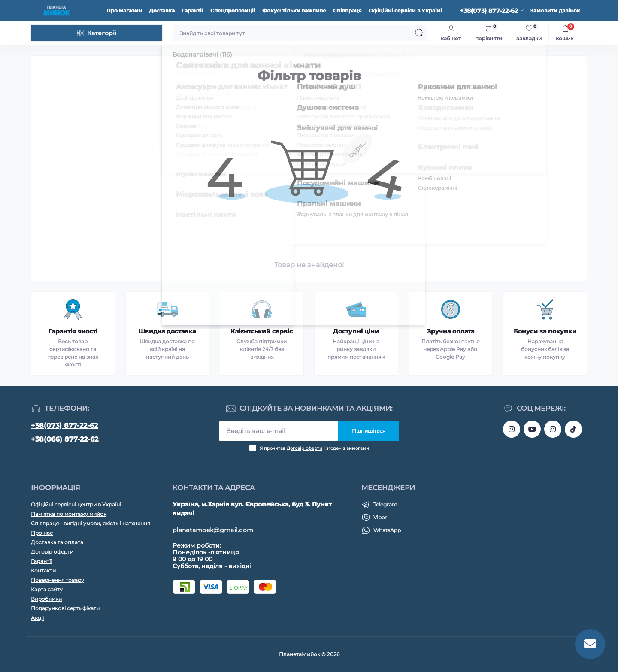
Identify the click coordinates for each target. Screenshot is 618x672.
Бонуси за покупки (545, 331)
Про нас (42, 533)
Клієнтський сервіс (262, 331)
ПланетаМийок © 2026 (309, 654)
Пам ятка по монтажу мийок (69, 514)
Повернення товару (58, 580)
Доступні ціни (356, 331)
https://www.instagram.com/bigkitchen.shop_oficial (512, 429)
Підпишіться (369, 431)
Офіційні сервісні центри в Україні (76, 504)
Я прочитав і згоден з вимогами (314, 448)
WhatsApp (387, 530)
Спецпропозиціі (233, 11)
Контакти (43, 571)
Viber (380, 517)
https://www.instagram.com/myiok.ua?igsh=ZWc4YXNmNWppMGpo (553, 429)
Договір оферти (304, 448)
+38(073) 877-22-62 (64, 425)
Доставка (162, 11)
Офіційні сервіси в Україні (405, 11)
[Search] (419, 33)
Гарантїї (41, 561)
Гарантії (192, 11)
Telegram (385, 504)
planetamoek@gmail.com (213, 530)
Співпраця (347, 11)
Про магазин (124, 11)
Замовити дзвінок (555, 11)
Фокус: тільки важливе (294, 11)
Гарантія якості (73, 331)
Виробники (46, 599)
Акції (37, 618)
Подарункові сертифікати (65, 608)
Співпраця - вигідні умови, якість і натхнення (91, 523)
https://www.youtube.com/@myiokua (532, 429)
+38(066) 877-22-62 (65, 439)
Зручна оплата (451, 331)
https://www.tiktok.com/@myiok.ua (573, 429)
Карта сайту (47, 589)
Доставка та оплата (57, 542)
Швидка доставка (167, 331)
